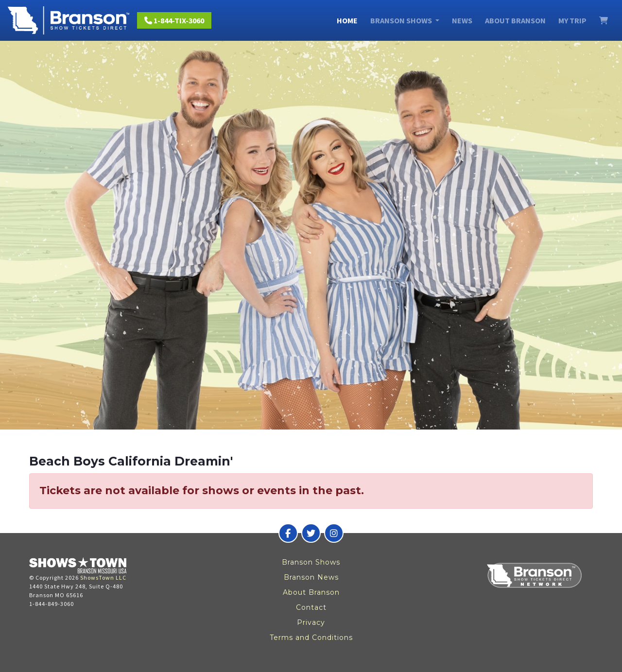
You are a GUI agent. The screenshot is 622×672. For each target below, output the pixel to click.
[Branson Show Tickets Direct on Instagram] (334, 533)
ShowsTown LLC (103, 577)
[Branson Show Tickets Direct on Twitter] (311, 533)
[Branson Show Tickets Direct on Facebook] (288, 533)
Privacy (311, 622)
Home (347, 20)
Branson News (311, 577)
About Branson (515, 20)
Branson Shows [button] (402, 20)
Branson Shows (311, 562)
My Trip (572, 20)
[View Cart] (604, 20)
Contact (311, 607)
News (462, 20)
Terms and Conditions (311, 638)
